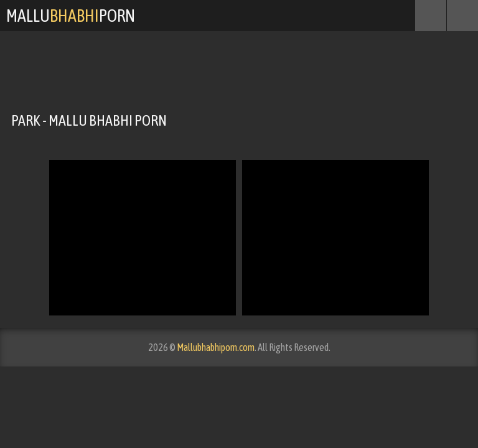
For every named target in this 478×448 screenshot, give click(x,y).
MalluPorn (71, 16)
